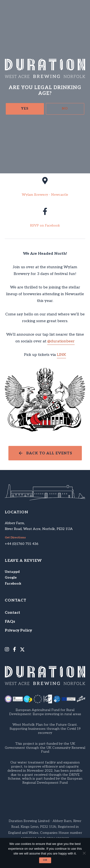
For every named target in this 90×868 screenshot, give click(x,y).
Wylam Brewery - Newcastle (45, 195)
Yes (25, 108)
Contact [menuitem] (12, 613)
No (65, 108)
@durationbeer (61, 341)
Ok (45, 860)
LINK (61, 355)
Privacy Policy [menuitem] (18, 630)
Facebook (13, 584)
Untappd (12, 572)
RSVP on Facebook (45, 226)
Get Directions (15, 538)
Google (11, 578)
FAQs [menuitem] (10, 622)
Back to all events (49, 453)
